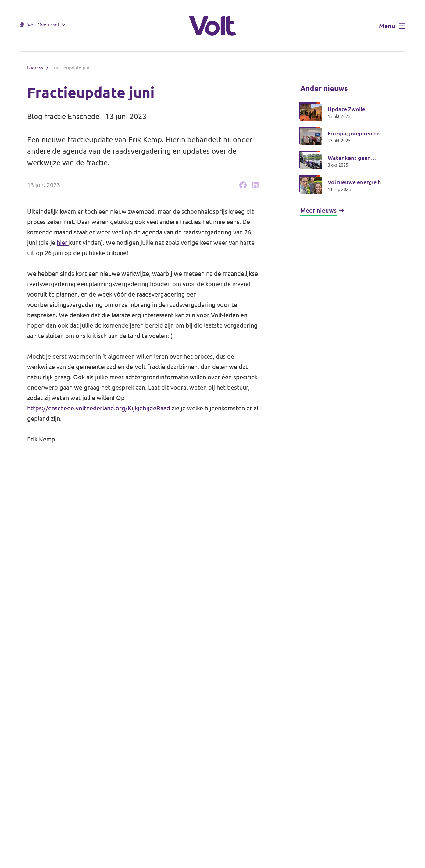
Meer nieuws (322, 210)
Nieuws (35, 68)
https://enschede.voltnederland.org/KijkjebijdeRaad (99, 408)
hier (63, 242)
